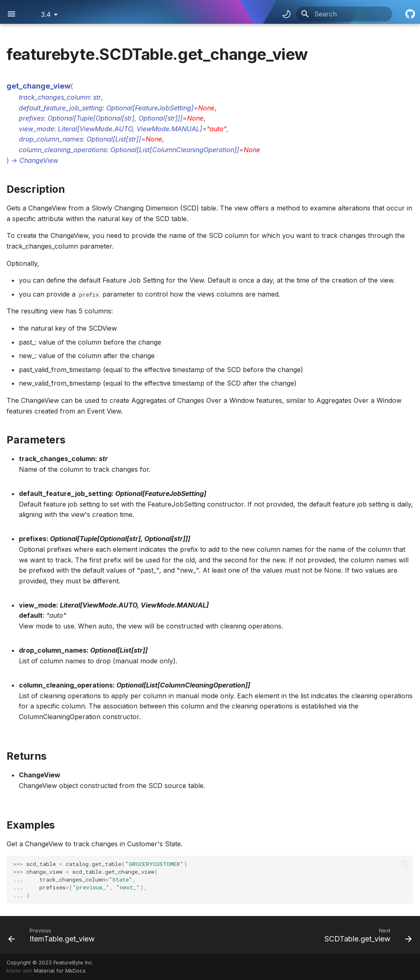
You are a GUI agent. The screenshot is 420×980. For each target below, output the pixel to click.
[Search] (344, 14)
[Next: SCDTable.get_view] (366, 935)
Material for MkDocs (60, 971)
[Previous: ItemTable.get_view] (53, 935)
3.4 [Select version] (46, 14)
